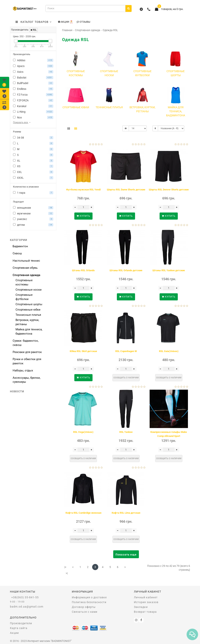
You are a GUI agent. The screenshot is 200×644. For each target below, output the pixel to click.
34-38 (33, 138)
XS (33, 166)
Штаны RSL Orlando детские (126, 270)
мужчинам (33, 213)
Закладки (141, 607)
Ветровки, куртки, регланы (27, 322)
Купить (83, 216)
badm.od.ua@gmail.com (27, 607)
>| (67, 573)
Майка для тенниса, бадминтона (29, 331)
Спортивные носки (29, 290)
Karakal (33, 106)
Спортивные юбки (28, 310)
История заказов (146, 602)
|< (65, 567)
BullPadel (33, 83)
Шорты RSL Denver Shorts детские (169, 190)
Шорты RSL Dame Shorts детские (126, 190)
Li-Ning (33, 112)
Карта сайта (19, 628)
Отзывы (83, 22)
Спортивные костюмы (24, 282)
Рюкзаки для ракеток (27, 352)
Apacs (33, 66)
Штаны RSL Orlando (83, 270)
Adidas (33, 60)
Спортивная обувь (25, 268)
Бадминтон (20, 246)
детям (33, 225)
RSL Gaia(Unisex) (169, 351)
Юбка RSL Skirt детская (83, 351)
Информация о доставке (89, 597)
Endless (33, 89)
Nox (33, 117)
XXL (33, 172)
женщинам (33, 208)
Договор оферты (84, 607)
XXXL (33, 178)
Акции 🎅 (65, 22)
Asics (33, 72)
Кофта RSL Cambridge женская (83, 513)
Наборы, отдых (23, 370)
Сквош (17, 253)
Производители (21, 623)
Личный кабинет (146, 597)
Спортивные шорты (29, 304)
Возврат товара (145, 612)
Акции (14, 633)
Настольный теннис (26, 261)
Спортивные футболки (24, 297)
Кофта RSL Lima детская (126, 513)
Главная (67, 30)
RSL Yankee (126, 432)
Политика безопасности (89, 602)
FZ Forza (33, 95)
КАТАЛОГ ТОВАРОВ (34, 22)
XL (33, 161)
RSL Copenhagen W (126, 351)
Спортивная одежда (26, 275)
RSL (34, 30)
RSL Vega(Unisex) (83, 432)
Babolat (33, 78)
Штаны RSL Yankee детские (169, 270)
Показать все (22, 122)
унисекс (33, 219)
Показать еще (126, 555)
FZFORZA (33, 100)
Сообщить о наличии (126, 378)
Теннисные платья (28, 315)
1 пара (33, 193)
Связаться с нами (85, 612)
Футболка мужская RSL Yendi (83, 190)
